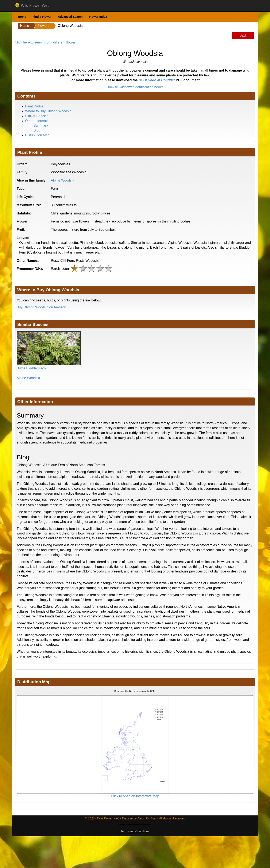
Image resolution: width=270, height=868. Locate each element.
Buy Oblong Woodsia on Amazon (41, 307)
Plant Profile (34, 106)
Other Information (38, 121)
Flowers (43, 26)
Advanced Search (70, 17)
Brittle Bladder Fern (31, 368)
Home (22, 17)
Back (243, 35)
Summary (41, 125)
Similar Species (37, 116)
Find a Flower (42, 17)
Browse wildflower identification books (135, 87)
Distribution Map (37, 135)
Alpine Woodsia (63, 180)
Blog (37, 130)
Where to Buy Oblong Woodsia (48, 111)
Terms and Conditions (135, 831)
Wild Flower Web (32, 6)
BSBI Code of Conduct (157, 80)
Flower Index (98, 17)
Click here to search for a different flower (45, 42)
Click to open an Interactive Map (135, 796)
